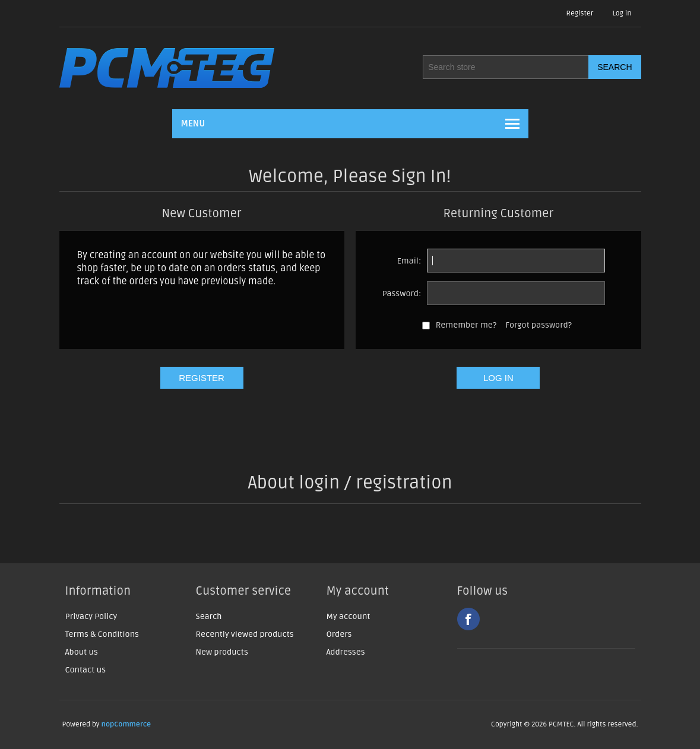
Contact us (86, 670)
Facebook (468, 619)
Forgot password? (539, 325)
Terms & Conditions (102, 634)
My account (349, 616)
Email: (409, 261)
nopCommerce (126, 724)
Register (580, 13)
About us (82, 652)
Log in (622, 13)
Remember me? (466, 325)
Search (209, 616)
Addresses (346, 652)
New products (222, 652)
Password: (402, 293)
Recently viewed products (245, 634)
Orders (339, 634)
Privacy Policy (91, 616)
